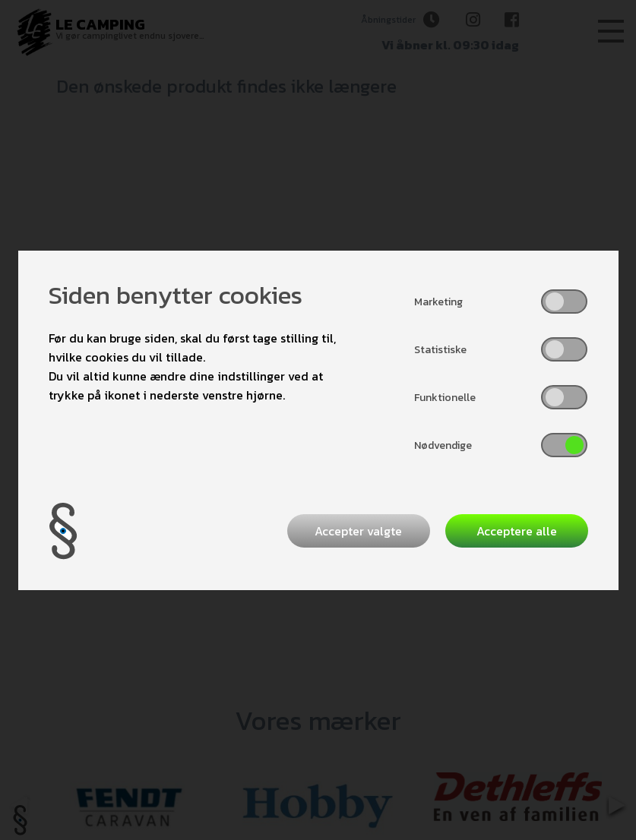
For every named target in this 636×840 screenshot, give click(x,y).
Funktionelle (445, 398)
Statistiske (440, 350)
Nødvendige (443, 445)
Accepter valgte (358, 531)
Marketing (438, 302)
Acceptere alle (517, 531)
